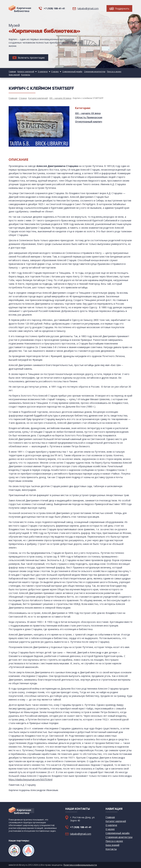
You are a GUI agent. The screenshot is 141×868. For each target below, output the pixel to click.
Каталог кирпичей (25, 71)
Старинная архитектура (93, 71)
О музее (54, 71)
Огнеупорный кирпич (89, 121)
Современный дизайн (71, 71)
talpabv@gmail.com (88, 8)
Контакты (13, 75)
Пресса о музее (112, 71)
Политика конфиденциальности (80, 865)
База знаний (126, 71)
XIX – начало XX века (88, 113)
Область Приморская (89, 117)
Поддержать (119, 9)
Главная (12, 71)
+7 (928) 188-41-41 (54, 8)
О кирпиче (42, 71)
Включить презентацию (29, 58)
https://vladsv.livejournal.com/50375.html (30, 779)
